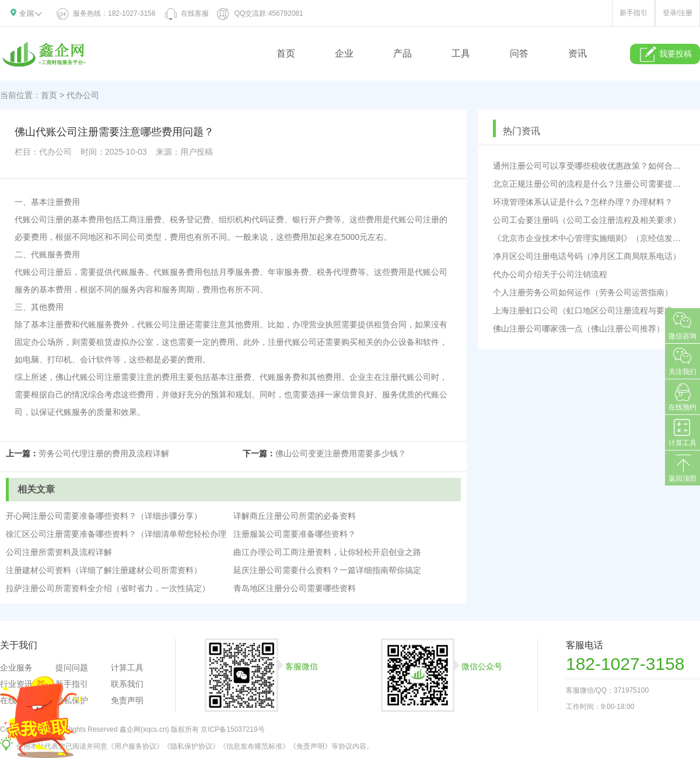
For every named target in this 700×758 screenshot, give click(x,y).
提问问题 (72, 668)
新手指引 (633, 13)
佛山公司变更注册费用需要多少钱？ (341, 453)
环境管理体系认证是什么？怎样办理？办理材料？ (583, 202)
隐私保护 (72, 700)
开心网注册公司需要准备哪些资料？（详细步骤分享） (104, 516)
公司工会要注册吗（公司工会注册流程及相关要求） (587, 220)
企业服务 (16, 668)
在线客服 (186, 13)
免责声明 (127, 700)
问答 (519, 53)
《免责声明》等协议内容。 (331, 746)
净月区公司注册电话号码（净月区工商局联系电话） (587, 256)
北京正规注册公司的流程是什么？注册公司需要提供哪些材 (589, 184)
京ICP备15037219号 (232, 729)
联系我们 (127, 684)
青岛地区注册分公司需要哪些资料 (295, 588)
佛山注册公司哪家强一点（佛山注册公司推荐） (579, 329)
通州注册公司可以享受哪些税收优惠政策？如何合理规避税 (589, 166)
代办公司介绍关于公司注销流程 (550, 274)
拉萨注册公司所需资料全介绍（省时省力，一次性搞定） (108, 588)
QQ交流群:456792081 (260, 13)
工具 (461, 53)
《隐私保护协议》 (191, 746)
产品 (402, 53)
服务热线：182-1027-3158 (106, 13)
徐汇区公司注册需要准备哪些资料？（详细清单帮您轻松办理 (116, 534)
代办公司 (83, 95)
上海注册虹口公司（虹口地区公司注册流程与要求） (587, 310)
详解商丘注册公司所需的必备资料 (295, 516)
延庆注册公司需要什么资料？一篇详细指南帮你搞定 (327, 570)
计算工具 (127, 668)
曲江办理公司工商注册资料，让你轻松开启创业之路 (327, 552)
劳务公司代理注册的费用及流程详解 (104, 453)
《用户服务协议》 (135, 746)
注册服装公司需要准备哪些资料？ (295, 534)
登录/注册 (678, 13)
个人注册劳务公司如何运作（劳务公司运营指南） (583, 292)
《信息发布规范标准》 (254, 746)
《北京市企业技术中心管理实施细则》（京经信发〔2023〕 (589, 238)
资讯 (577, 53)
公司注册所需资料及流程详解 (59, 552)
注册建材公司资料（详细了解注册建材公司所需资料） (104, 570)
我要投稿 (665, 54)
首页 (286, 53)
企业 (344, 53)
